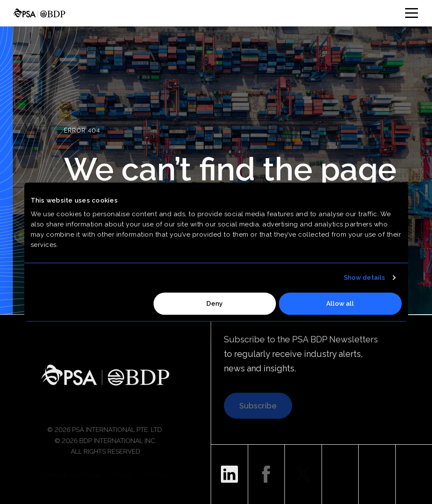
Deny (215, 304)
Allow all (340, 304)
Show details (364, 278)
